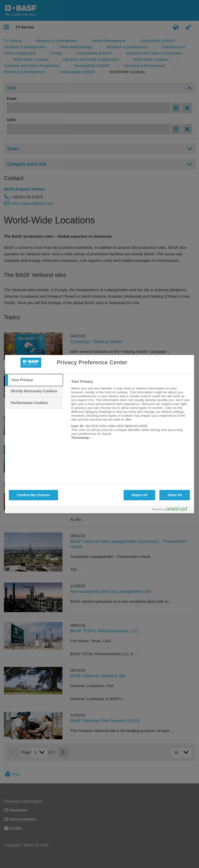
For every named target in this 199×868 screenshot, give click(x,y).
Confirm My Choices (33, 495)
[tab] (34, 380)
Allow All (175, 495)
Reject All (139, 495)
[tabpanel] (130, 412)
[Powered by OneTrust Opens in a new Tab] (172, 510)
